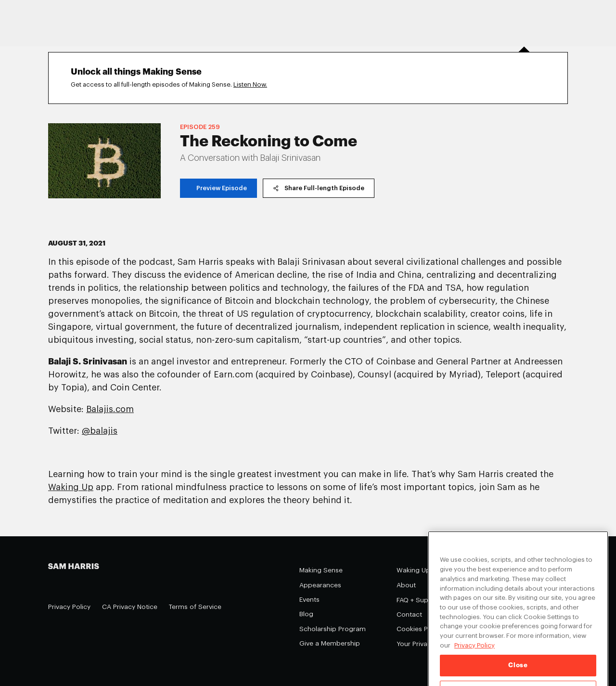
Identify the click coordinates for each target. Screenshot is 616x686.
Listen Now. (250, 84)
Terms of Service (195, 607)
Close (518, 670)
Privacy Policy (69, 607)
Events (309, 600)
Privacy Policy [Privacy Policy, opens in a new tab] (475, 650)
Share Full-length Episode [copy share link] (319, 188)
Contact (409, 615)
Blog (306, 614)
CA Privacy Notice (130, 607)
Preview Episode (218, 188)
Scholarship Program (333, 629)
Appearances (320, 585)
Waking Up (413, 570)
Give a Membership (330, 643)
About (406, 585)
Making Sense (321, 570)
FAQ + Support (419, 600)
